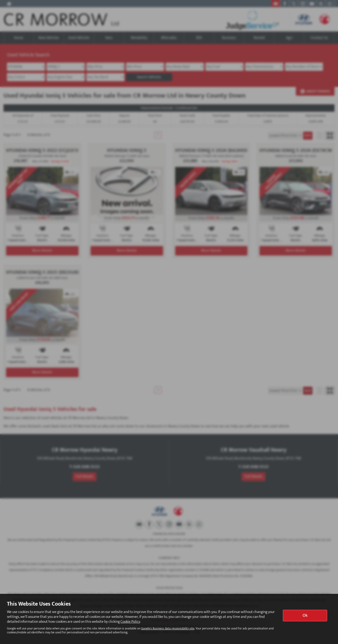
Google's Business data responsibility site (168, 629)
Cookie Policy (130, 622)
